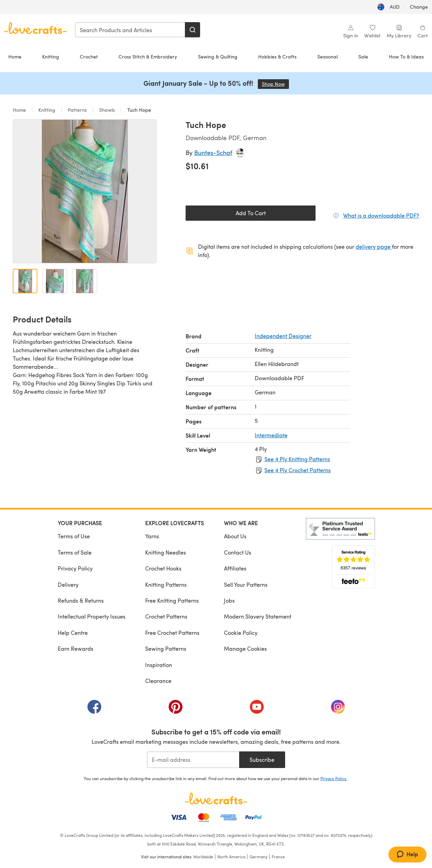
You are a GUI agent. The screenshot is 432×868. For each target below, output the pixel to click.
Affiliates (235, 568)
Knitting (51, 57)
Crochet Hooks (163, 568)
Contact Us (238, 552)
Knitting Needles (166, 552)
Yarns (152, 536)
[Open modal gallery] (85, 191)
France (278, 857)
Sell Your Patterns (246, 584)
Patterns (77, 110)
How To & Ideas (406, 57)
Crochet (89, 57)
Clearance (158, 681)
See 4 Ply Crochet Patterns (298, 470)
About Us (235, 536)
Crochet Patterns (166, 616)
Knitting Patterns (166, 584)
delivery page (374, 246)
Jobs (229, 600)
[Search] (192, 30)
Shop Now (275, 84)
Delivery (68, 584)
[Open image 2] (55, 281)
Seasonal (327, 57)
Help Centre (73, 633)
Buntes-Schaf (213, 152)
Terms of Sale (75, 552)
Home (15, 57)
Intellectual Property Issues (92, 616)
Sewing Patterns (166, 648)
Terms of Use (74, 536)
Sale (363, 57)
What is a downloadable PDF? (381, 215)
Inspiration (159, 665)
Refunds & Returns (81, 600)
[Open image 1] (25, 281)
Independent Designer (283, 336)
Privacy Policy (75, 568)
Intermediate (271, 435)
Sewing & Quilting (218, 57)
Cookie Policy (241, 633)
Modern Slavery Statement (258, 616)
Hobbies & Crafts (277, 57)
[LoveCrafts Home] (216, 798)
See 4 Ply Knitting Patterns (297, 459)
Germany (259, 857)
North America (231, 857)
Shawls (107, 110)
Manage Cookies (245, 648)
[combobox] (130, 30)
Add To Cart (251, 213)
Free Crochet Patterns (172, 633)
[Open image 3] (85, 281)
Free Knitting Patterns (172, 600)
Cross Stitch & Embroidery (148, 57)
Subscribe (262, 760)
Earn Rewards (76, 648)
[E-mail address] (193, 760)
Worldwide (203, 857)
